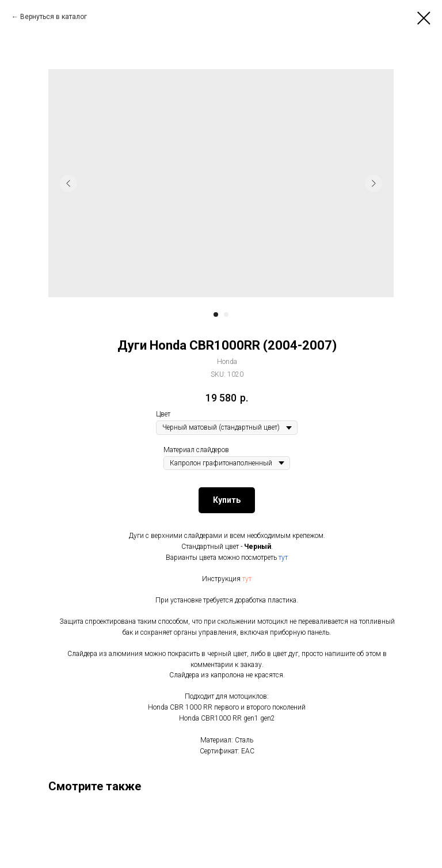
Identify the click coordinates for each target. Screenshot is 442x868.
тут (283, 558)
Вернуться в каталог (54, 17)
